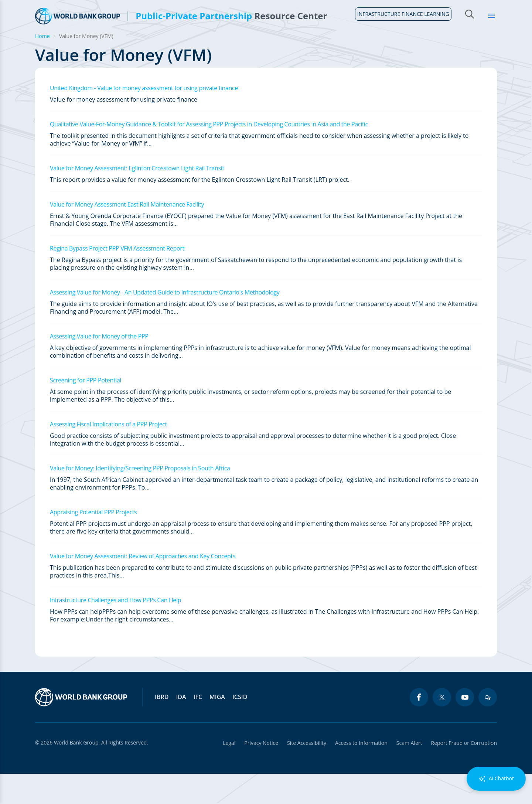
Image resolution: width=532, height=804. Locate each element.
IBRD (162, 727)
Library (477, 44)
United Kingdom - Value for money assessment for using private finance (144, 118)
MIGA (217, 727)
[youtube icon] (465, 728)
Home (40, 48)
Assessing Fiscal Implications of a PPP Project (108, 454)
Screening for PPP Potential (86, 410)
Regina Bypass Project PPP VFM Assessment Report (117, 279)
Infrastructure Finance (273, 44)
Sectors (401, 44)
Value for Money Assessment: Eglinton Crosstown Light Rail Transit (137, 198)
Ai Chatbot (496, 779)
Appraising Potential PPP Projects (93, 542)
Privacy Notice (261, 773)
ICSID (240, 727)
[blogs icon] (488, 728)
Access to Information (361, 773)
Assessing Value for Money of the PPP (99, 367)
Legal (229, 773)
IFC (198, 727)
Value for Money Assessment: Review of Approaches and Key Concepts (143, 586)
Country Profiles (348, 44)
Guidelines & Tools (125, 44)
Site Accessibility (307, 773)
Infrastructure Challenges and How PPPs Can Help (115, 630)
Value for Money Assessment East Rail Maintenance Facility (127, 235)
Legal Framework (196, 44)
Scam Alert (409, 773)
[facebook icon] (419, 728)
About (71, 44)
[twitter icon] (442, 728)
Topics (439, 44)
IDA (181, 727)
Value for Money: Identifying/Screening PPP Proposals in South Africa (140, 498)
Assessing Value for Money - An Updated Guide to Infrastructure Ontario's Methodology (165, 323)
